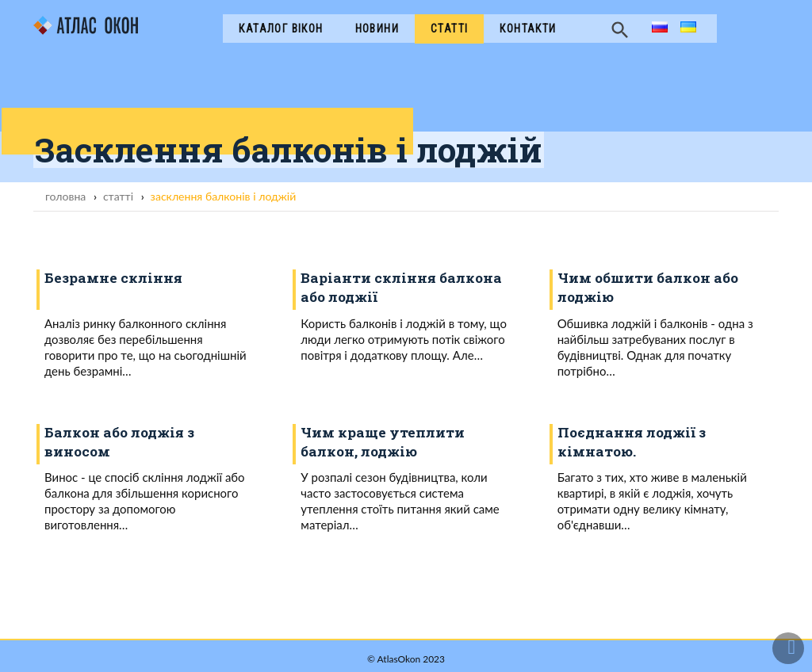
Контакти (528, 29)
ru (657, 28)
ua (687, 28)
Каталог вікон (281, 29)
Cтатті (449, 29)
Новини (377, 29)
